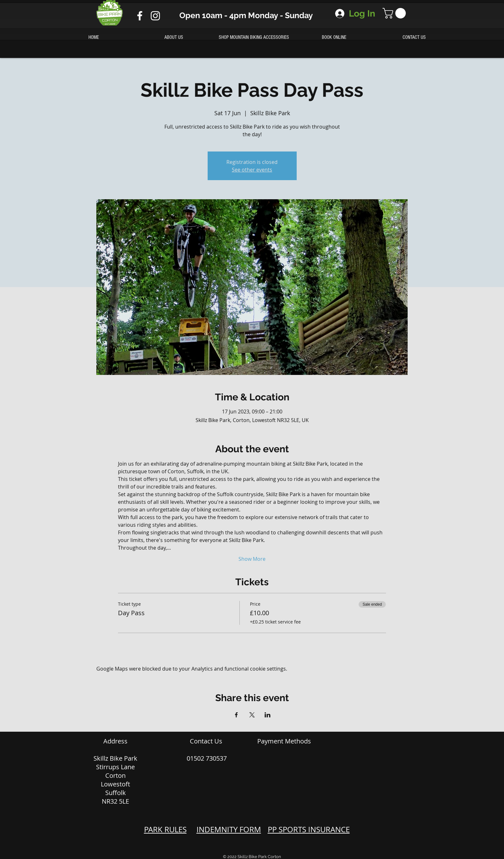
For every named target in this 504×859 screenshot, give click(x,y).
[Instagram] (155, 16)
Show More (252, 559)
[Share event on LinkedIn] (268, 715)
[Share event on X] (252, 715)
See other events (252, 170)
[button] (395, 13)
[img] (265, 755)
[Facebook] (140, 16)
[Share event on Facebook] (236, 715)
